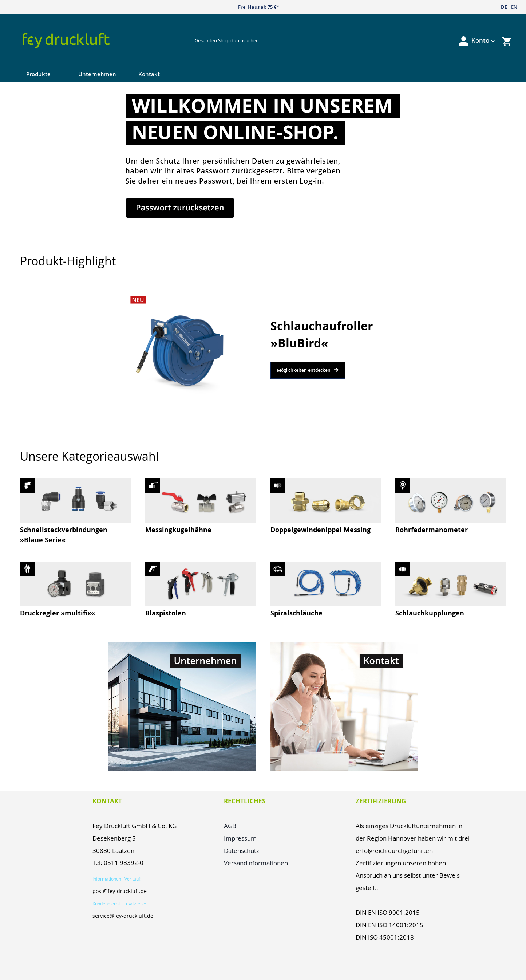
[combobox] (260, 40)
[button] (483, 40)
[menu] (248, 75)
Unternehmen (97, 74)
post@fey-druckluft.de (120, 891)
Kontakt (149, 74)
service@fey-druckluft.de (123, 916)
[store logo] (96, 41)
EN (514, 7)
